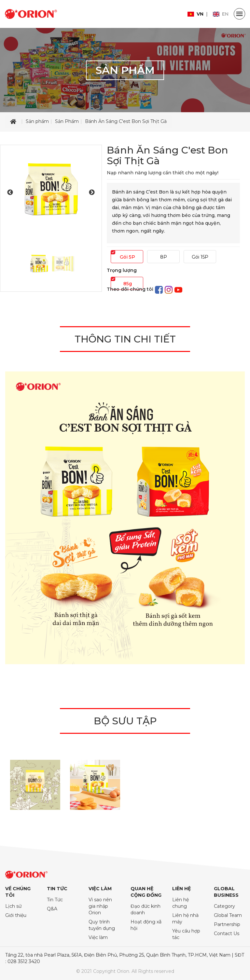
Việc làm (98, 937)
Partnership (227, 924)
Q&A (52, 909)
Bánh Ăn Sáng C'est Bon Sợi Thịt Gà (126, 121)
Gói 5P (127, 257)
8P (164, 257)
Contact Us (227, 933)
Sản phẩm (37, 121)
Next (92, 193)
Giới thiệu (16, 915)
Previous (10, 193)
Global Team (228, 915)
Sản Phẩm (67, 121)
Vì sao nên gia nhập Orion (100, 906)
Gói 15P (200, 257)
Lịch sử (13, 906)
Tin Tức (55, 900)
